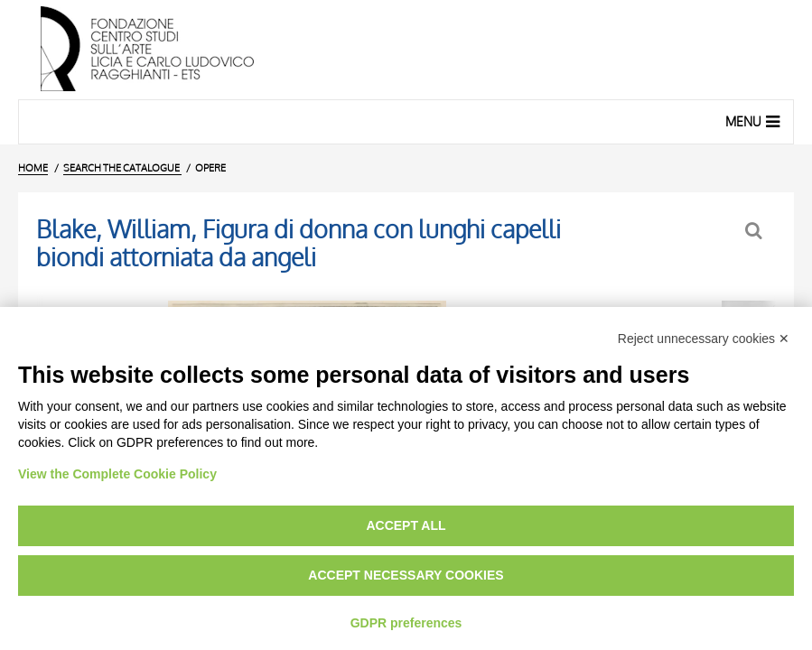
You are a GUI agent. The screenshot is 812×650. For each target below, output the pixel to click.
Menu (755, 121)
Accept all (406, 525)
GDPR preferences (406, 623)
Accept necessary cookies (406, 575)
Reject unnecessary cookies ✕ (704, 339)
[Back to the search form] (756, 231)
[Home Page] (406, 50)
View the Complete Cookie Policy (117, 474)
